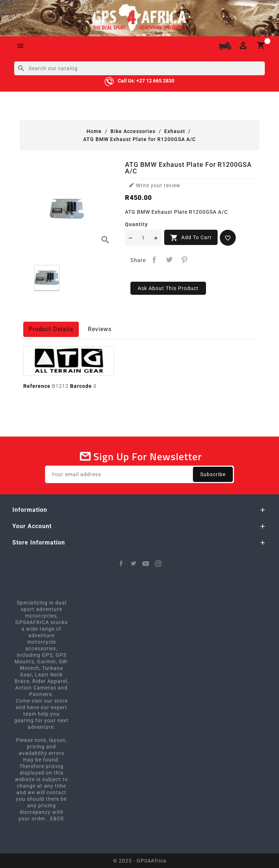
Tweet (169, 260)
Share (154, 260)
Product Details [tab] (51, 329)
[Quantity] (143, 238)
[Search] (139, 68)
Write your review (155, 185)
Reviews (100, 329)
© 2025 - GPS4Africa (140, 861)
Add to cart (191, 238)
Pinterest (185, 260)
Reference (37, 386)
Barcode (81, 386)
